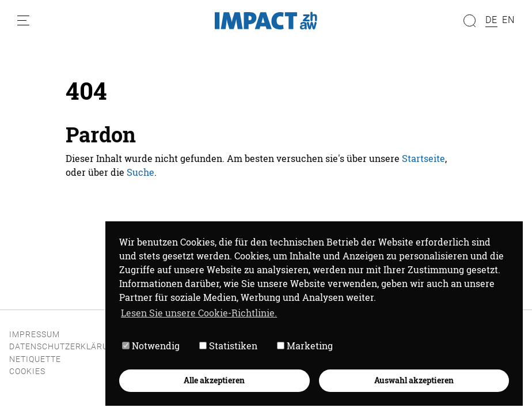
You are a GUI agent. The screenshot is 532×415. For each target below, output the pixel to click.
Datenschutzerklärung (65, 347)
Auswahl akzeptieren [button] (414, 380)
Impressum (35, 335)
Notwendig (151, 346)
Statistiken (228, 346)
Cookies (27, 371)
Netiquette (35, 359)
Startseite (423, 158)
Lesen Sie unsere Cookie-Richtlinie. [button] (199, 313)
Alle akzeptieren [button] (214, 380)
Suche (140, 172)
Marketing (305, 346)
